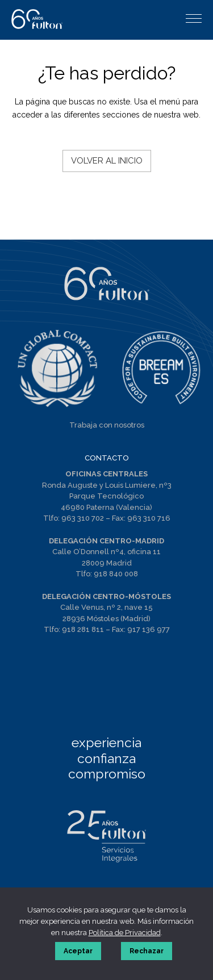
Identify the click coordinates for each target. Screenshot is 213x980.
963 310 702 (83, 518)
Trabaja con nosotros (107, 425)
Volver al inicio (107, 161)
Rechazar (147, 951)
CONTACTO (107, 458)
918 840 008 (116, 574)
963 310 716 (149, 518)
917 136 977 (149, 629)
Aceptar (78, 951)
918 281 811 (83, 629)
